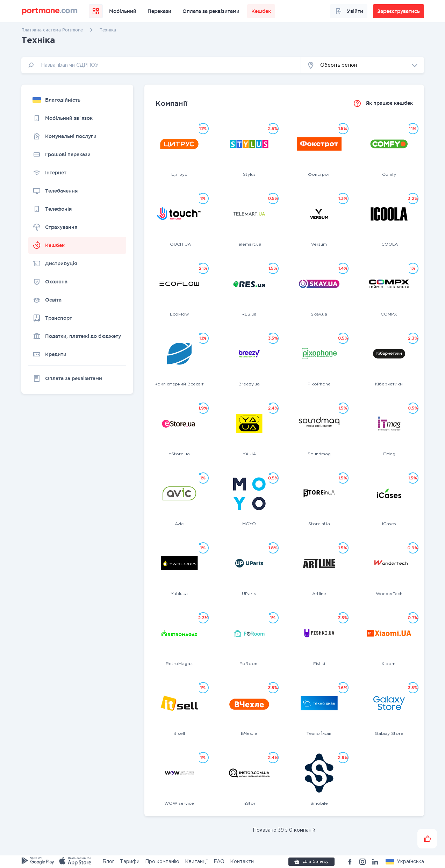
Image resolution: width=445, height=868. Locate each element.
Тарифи (130, 862)
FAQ (219, 862)
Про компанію (162, 862)
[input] (161, 65)
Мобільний (123, 11)
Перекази (159, 11)
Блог (108, 862)
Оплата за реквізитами (211, 11)
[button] (363, 65)
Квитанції (196, 862)
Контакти (242, 862)
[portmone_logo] (50, 11)
